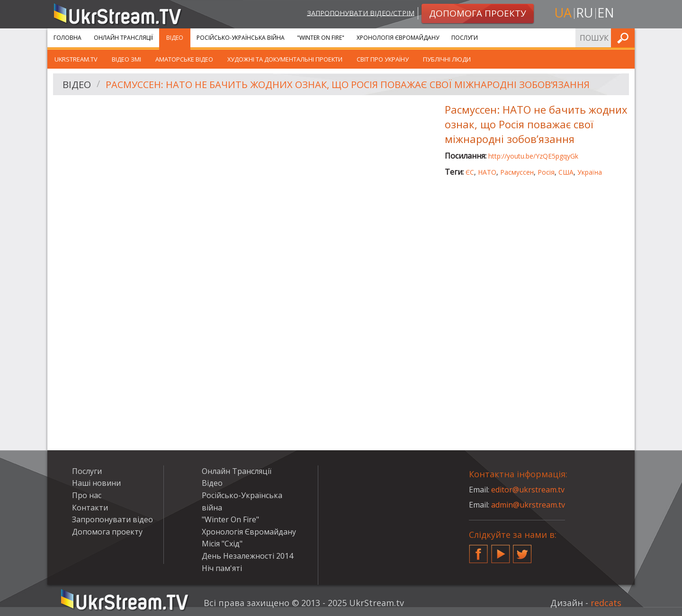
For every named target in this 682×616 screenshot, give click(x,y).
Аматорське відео (184, 59)
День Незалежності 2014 (247, 556)
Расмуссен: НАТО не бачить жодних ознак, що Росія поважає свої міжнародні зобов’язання (348, 85)
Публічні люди (447, 59)
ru (584, 13)
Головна (67, 38)
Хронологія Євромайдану (398, 38)
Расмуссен (517, 172)
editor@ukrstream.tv (528, 490)
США (566, 172)
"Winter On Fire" (321, 38)
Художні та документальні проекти (285, 59)
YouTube (501, 550)
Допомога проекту (107, 532)
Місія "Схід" (222, 544)
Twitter (522, 550)
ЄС (470, 172)
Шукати (625, 38)
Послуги (465, 38)
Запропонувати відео (112, 519)
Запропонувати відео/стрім (361, 13)
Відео (175, 38)
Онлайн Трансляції (123, 38)
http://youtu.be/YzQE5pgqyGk (533, 156)
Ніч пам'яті (222, 568)
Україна (590, 172)
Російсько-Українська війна (241, 38)
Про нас (87, 495)
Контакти (90, 508)
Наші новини (96, 483)
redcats (606, 603)
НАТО (487, 172)
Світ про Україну (383, 59)
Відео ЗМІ (126, 59)
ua (563, 13)
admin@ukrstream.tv (528, 505)
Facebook (478, 550)
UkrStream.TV (76, 59)
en (606, 13)
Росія (546, 172)
